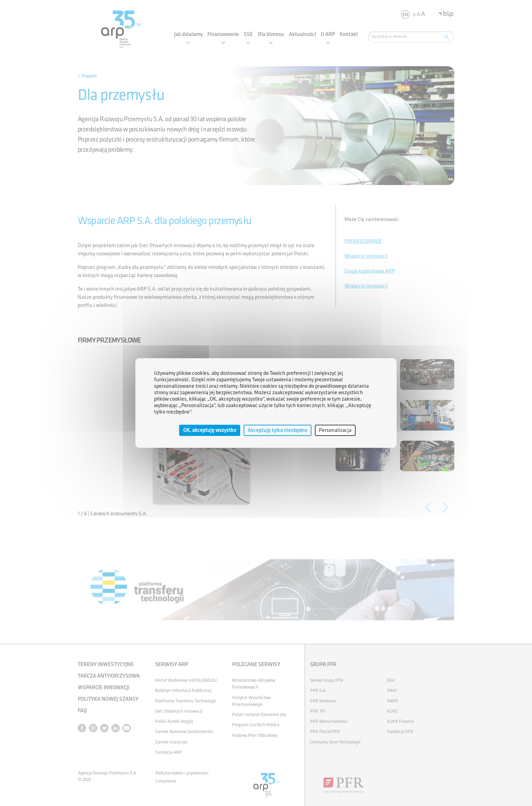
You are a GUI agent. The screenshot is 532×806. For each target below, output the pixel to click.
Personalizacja (335, 430)
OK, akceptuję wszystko (210, 430)
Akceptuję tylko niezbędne (278, 430)
